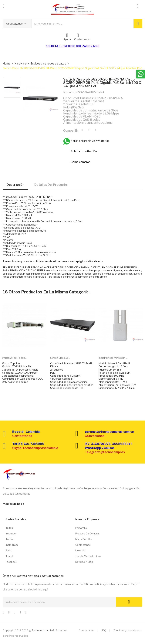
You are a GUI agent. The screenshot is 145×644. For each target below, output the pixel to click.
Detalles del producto (51, 185)
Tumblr (10, 556)
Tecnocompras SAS (43, 630)
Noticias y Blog (84, 562)
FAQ (104, 630)
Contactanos (83, 545)
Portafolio (81, 528)
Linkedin (80, 550)
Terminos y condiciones (127, 630)
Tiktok (9, 528)
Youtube (11, 533)
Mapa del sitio (84, 539)
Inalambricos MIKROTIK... (113, 358)
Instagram (12, 545)
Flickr (9, 550)
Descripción (15, 185)
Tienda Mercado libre (88, 556)
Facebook (11, 562)
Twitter (10, 539)
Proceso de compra (87, 533)
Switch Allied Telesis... (14, 358)
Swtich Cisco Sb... (60, 358)
